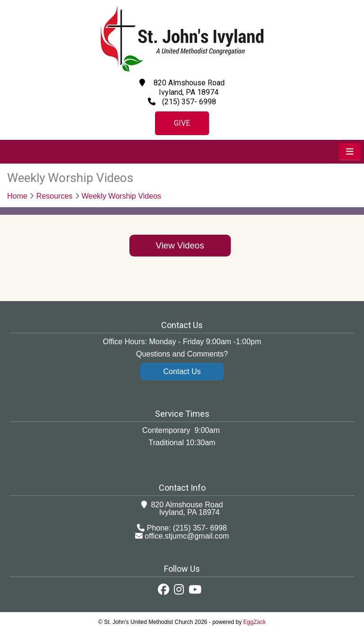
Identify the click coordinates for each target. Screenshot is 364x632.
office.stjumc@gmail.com (187, 536)
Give (182, 123)
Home (17, 196)
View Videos (180, 245)
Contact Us (182, 371)
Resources (55, 196)
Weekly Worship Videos (121, 196)
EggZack (254, 622)
